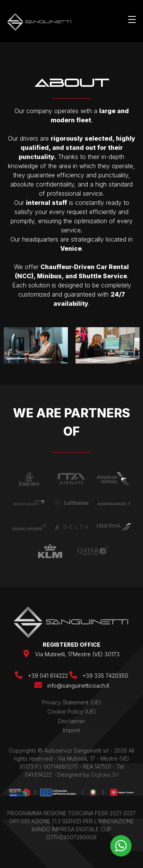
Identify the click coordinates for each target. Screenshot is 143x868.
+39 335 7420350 (99, 676)
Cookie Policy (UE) (72, 711)
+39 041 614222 (42, 676)
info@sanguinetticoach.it (78, 685)
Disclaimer (71, 721)
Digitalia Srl (105, 775)
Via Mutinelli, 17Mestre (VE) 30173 (77, 654)
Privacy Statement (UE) (72, 702)
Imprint (71, 730)
